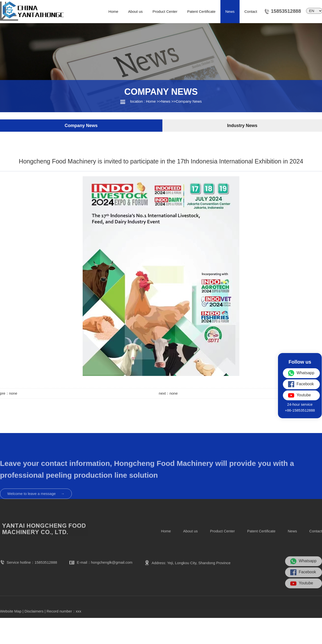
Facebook (303, 586)
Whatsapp (303, 574)
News (166, 101)
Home (151, 101)
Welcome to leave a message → (36, 511)
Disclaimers (34, 616)
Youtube (302, 597)
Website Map (11, 616)
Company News (189, 101)
